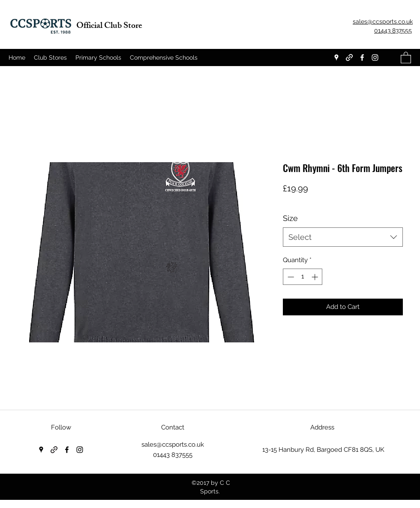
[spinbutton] (303, 277)
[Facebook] (362, 57)
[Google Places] (336, 57)
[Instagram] (375, 57)
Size (290, 218)
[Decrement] (290, 277)
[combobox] (343, 237)
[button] (406, 57)
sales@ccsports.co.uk (173, 444)
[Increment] (316, 277)
